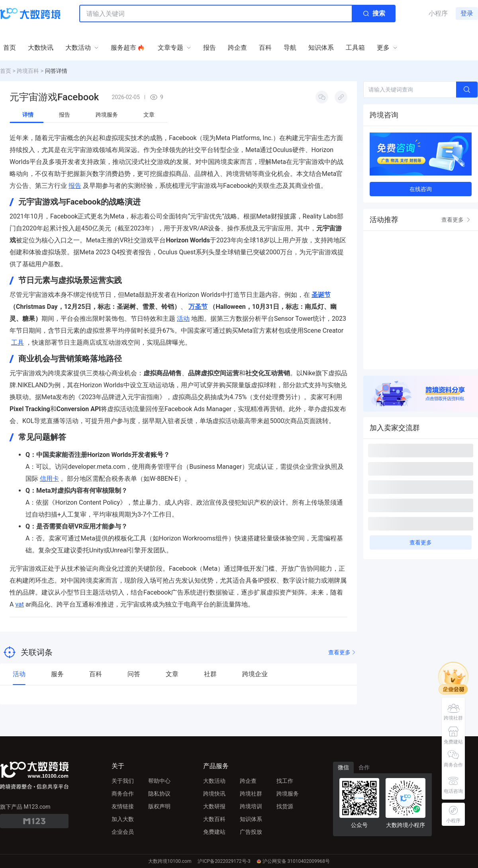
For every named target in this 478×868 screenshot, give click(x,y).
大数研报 (214, 806)
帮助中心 (159, 781)
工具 (18, 342)
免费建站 (214, 832)
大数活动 (214, 781)
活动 (183, 319)
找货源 (285, 806)
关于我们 (123, 781)
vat (20, 604)
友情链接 (123, 806)
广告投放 (251, 832)
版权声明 (159, 806)
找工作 (285, 781)
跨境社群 (251, 794)
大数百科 (214, 819)
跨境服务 (288, 794)
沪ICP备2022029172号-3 (224, 861)
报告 (75, 186)
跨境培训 (251, 806)
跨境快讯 (214, 794)
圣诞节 (321, 295)
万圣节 (198, 307)
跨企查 (248, 781)
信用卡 (49, 479)
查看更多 (343, 652)
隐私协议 (159, 794)
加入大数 (123, 819)
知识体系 (251, 819)
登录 (467, 13)
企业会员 (123, 832)
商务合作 (123, 794)
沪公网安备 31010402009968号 (293, 861)
